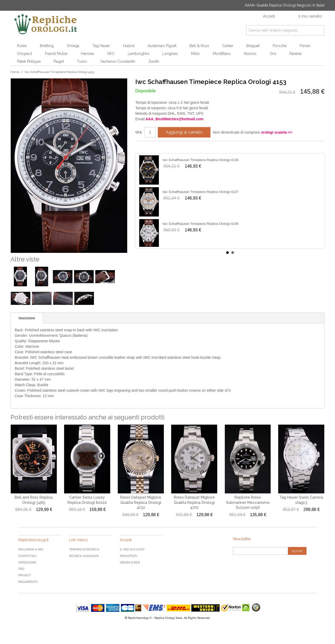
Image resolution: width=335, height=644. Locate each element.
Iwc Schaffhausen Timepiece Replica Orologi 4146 (200, 224)
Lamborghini (138, 54)
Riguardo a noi (31, 549)
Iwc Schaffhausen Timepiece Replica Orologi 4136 (200, 160)
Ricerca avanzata (84, 556)
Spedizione (27, 562)
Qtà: (139, 132)
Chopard (24, 54)
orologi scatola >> (277, 132)
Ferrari (305, 46)
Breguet (253, 46)
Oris (273, 54)
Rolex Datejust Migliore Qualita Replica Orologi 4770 (194, 502)
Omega (73, 46)
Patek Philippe (29, 61)
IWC (111, 54)
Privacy (25, 575)
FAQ (21, 569)
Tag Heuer (101, 46)
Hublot (129, 46)
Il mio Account (132, 549)
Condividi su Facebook (144, 147)
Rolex (22, 46)
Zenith (154, 61)
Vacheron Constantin (118, 61)
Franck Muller (56, 54)
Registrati (129, 556)
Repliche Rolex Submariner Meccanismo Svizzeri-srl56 (248, 502)
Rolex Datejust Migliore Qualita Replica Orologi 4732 (141, 502)
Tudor (82, 61)
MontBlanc (222, 54)
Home (15, 72)
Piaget (59, 61)
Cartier (228, 46)
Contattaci (27, 556)
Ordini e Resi (130, 562)
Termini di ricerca (84, 549)
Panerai (295, 54)
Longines (170, 54)
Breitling (47, 46)
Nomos (250, 54)
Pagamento (28, 582)
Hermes (88, 54)
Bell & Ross (199, 46)
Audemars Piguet (162, 46)
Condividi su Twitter (155, 147)
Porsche (280, 46)
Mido (195, 54)
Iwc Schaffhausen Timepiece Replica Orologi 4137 (200, 192)
